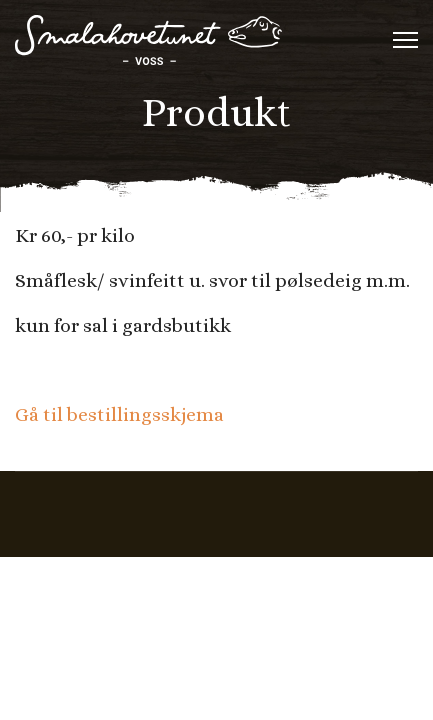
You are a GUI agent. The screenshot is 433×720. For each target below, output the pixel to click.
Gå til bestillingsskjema (119, 414)
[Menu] (405, 40)
